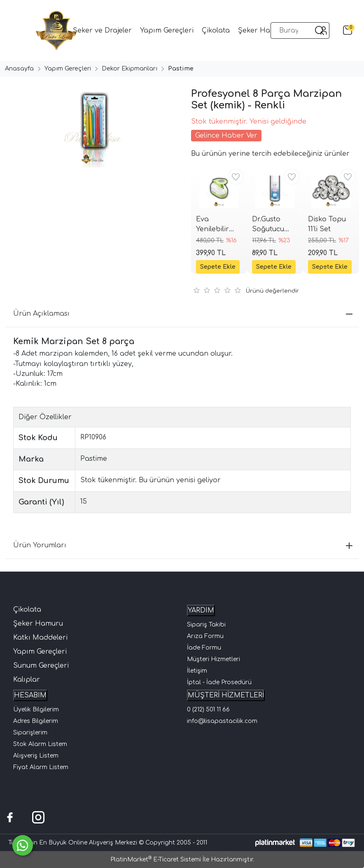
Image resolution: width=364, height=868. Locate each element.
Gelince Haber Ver (226, 136)
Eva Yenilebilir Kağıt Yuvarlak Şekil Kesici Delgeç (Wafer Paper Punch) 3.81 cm (218, 225)
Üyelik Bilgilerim (36, 710)
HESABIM (30, 695)
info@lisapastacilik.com (222, 721)
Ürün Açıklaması (183, 314)
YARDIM (201, 610)
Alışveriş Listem (36, 756)
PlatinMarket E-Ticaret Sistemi (156, 860)
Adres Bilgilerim (36, 721)
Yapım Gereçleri (40, 652)
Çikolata (27, 610)
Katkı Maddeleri (40, 638)
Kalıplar (27, 680)
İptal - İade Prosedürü (219, 682)
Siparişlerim (30, 733)
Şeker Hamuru (38, 624)
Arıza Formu (205, 636)
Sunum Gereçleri (41, 666)
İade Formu (204, 648)
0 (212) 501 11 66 (208, 710)
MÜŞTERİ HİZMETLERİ (226, 695)
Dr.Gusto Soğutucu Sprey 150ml (272, 225)
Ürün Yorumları (183, 545)
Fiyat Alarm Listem (41, 767)
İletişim (197, 671)
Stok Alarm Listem (40, 744)
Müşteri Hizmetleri (213, 659)
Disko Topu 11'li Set (327, 224)
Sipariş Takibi (206, 625)
